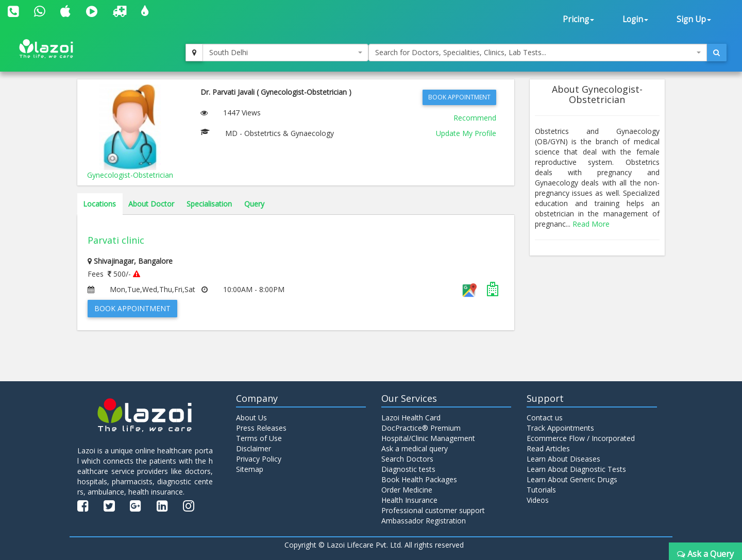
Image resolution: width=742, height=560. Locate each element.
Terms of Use (259, 438)
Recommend (475, 118)
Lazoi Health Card (411, 418)
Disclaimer (254, 448)
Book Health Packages (419, 479)
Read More (591, 224)
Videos (538, 500)
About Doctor (151, 204)
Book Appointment (459, 97)
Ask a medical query (415, 448)
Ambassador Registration (424, 521)
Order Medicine (407, 490)
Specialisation (209, 204)
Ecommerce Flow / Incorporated (581, 438)
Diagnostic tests (408, 469)
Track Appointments (560, 428)
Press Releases (261, 428)
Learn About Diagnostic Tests (576, 469)
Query (254, 204)
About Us (251, 418)
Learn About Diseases (563, 459)
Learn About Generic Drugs (572, 479)
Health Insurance (409, 500)
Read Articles (548, 448)
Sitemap (250, 469)
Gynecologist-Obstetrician (130, 175)
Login (635, 19)
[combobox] (285, 53)
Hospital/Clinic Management (428, 438)
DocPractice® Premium (421, 428)
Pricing (578, 19)
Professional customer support (433, 510)
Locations (99, 204)
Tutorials (541, 490)
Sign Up (694, 19)
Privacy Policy (259, 459)
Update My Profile (466, 133)
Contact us (545, 418)
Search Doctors (407, 459)
